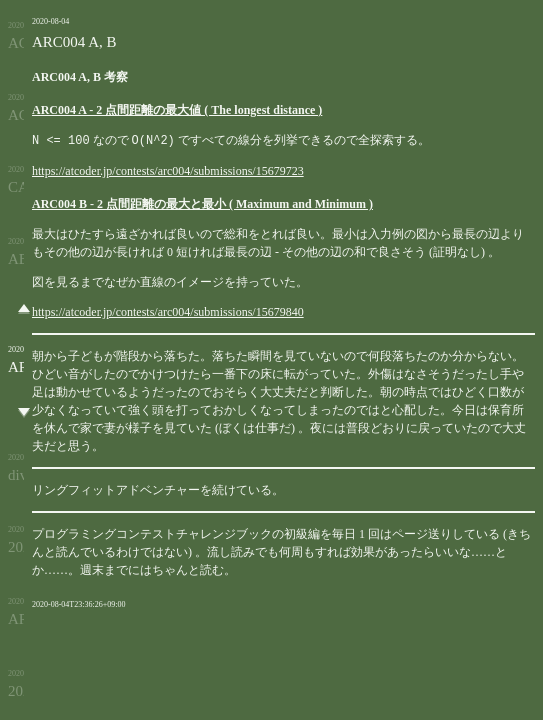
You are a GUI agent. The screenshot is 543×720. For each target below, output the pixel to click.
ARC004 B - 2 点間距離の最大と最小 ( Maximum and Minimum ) (202, 203)
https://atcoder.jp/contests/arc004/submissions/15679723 (168, 170)
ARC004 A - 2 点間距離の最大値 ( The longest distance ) (177, 110)
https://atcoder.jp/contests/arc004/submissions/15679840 (168, 311)
